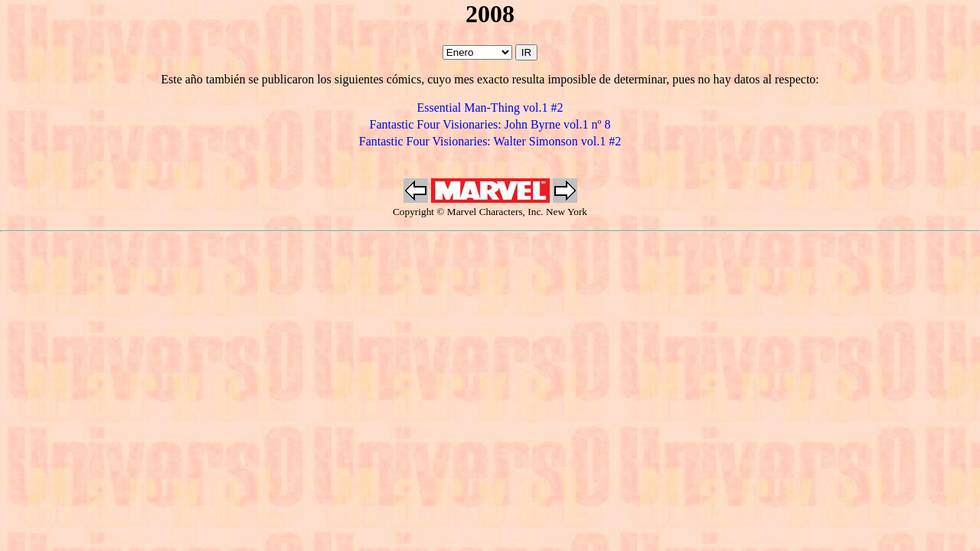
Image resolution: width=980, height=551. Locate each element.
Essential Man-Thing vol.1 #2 (490, 108)
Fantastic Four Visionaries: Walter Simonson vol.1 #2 (490, 141)
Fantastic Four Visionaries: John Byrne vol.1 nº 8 (490, 124)
